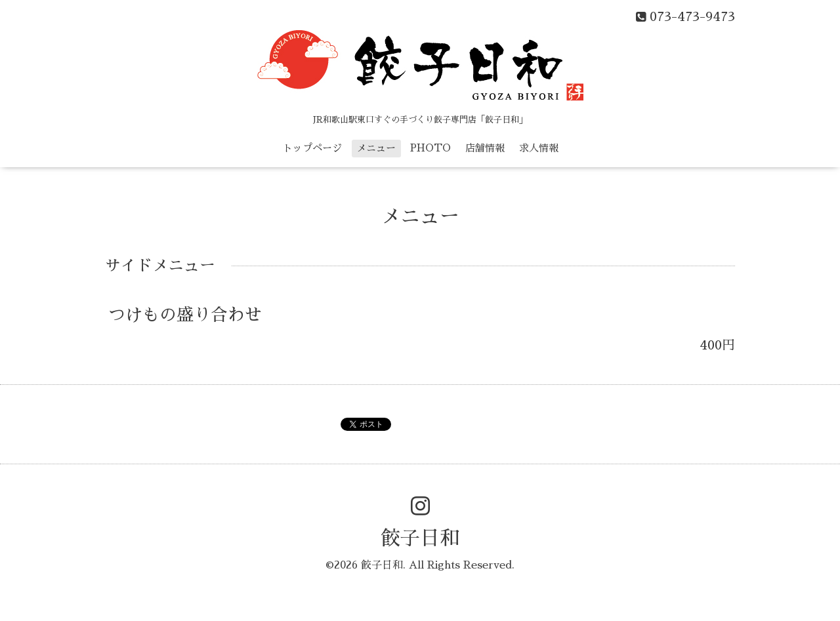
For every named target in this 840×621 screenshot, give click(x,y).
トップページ (312, 148)
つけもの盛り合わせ (185, 315)
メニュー (376, 148)
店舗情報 (485, 148)
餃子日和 (420, 538)
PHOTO (430, 148)
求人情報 (539, 148)
